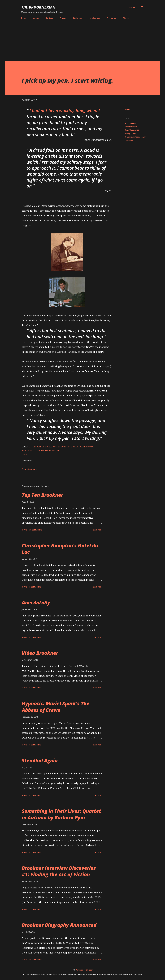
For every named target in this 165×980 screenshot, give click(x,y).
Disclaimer (77, 18)
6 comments (35, 637)
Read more (98, 530)
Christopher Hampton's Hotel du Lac (60, 549)
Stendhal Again (40, 760)
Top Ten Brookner (42, 495)
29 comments (36, 530)
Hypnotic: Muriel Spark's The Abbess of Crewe (56, 707)
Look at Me (129, 140)
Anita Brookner (131, 123)
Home (24, 18)
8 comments (35, 688)
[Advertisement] (82, 39)
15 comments (36, 960)
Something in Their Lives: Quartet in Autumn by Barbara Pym (61, 814)
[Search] (132, 7)
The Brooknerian (38, 7)
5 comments (35, 745)
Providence (111, 18)
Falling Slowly (130, 133)
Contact (49, 18)
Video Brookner (40, 653)
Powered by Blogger (82, 970)
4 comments (35, 795)
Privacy (63, 18)
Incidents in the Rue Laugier (136, 137)
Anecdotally (36, 603)
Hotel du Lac (94, 18)
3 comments (35, 587)
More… (126, 18)
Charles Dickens (131, 127)
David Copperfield (132, 130)
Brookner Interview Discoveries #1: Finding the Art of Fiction (59, 871)
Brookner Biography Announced (59, 925)
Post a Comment (30, 469)
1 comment (35, 909)
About (36, 18)
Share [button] (128, 109)
